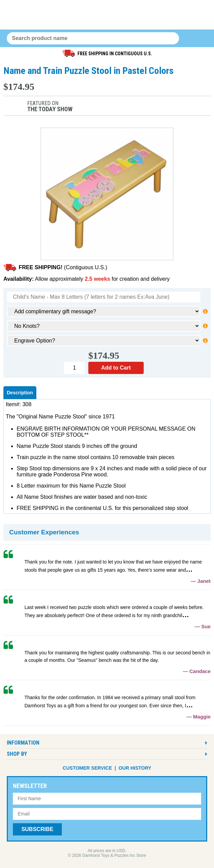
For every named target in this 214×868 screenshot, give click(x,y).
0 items (188, 39)
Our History (135, 768)
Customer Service (87, 768)
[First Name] (107, 799)
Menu (201, 39)
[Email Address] (107, 814)
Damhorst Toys (107, 15)
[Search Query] (93, 38)
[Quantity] (74, 368)
